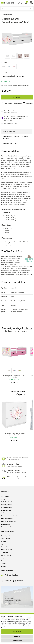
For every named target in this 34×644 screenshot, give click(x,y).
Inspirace (4, 561)
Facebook (8, 581)
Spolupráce (5, 552)
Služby (3, 513)
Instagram (20, 581)
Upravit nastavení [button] (17, 641)
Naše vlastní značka (7, 502)
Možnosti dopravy (7, 507)
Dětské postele (7, 14)
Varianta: (5, 72)
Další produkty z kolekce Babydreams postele (15, 137)
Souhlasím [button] (17, 632)
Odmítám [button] (17, 637)
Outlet (3, 544)
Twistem (13, 116)
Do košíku (17, 97)
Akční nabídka (6, 539)
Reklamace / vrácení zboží (9, 516)
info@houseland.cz (11, 575)
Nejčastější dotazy (7, 505)
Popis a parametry (9, 131)
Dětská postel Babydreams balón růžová (14, 376)
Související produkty (9, 143)
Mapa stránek (6, 524)
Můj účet (4, 566)
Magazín (4, 558)
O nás (3, 499)
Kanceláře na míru (7, 547)
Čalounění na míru (7, 550)
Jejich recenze (11, 479)
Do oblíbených (8, 103)
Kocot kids (14, 288)
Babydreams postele (17, 292)
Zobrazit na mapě (10, 604)
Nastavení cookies (7, 527)
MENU (31, 3)
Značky (3, 563)
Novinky (4, 541)
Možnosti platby (6, 510)
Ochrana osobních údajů (9, 521)
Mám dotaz (29, 103)
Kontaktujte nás (6, 536)
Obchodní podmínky (7, 518)
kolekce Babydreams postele (19, 330)
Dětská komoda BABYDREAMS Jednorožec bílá (14, 434)
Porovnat (19, 103)
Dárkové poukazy (6, 555)
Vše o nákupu (5, 496)
